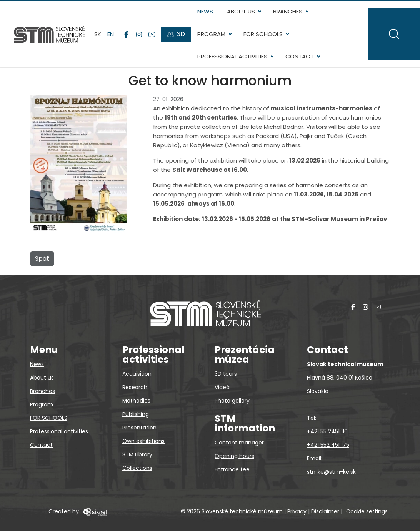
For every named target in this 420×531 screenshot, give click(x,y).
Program (211, 34)
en (111, 34)
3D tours (226, 374)
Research (135, 387)
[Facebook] (126, 34)
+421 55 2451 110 (327, 431)
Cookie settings (367, 511)
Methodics (136, 401)
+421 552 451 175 (328, 445)
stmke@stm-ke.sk (331, 472)
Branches (288, 11)
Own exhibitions (143, 441)
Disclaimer (325, 511)
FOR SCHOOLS (263, 34)
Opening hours (234, 456)
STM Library (137, 454)
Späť (42, 259)
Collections (137, 468)
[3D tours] (176, 34)
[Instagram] (139, 34)
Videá (222, 387)
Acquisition (137, 374)
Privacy (297, 511)
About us (241, 11)
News (205, 11)
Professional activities (232, 56)
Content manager (239, 443)
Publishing (136, 414)
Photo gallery (232, 401)
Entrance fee (232, 469)
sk (98, 34)
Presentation (139, 428)
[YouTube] (152, 34)
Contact (300, 56)
